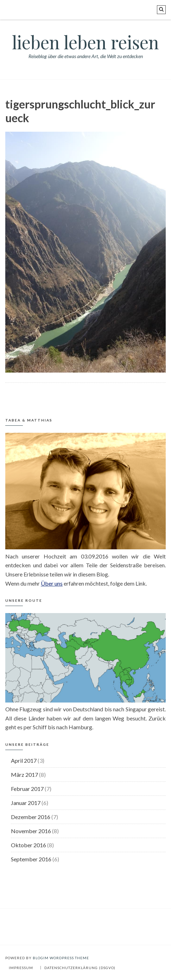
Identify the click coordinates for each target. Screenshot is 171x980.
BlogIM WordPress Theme (61, 958)
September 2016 (31, 859)
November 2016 (31, 831)
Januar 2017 (26, 803)
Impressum (21, 968)
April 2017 (24, 760)
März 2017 (24, 775)
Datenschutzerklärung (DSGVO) (80, 968)
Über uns (52, 583)
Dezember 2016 (31, 817)
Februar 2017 (27, 789)
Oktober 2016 (28, 845)
